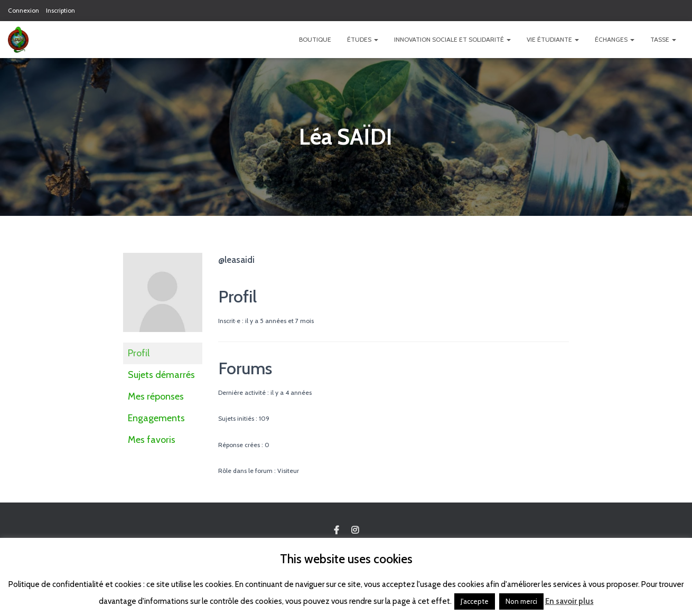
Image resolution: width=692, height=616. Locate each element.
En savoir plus (569, 601)
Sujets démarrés (161, 375)
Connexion (24, 10)
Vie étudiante (553, 39)
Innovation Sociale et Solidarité (452, 39)
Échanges (615, 39)
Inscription (60, 10)
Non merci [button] (521, 601)
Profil (139, 353)
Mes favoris (152, 440)
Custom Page (336, 530)
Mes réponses (156, 396)
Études (363, 39)
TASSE (663, 39)
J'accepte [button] (475, 601)
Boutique (315, 39)
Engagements (156, 418)
